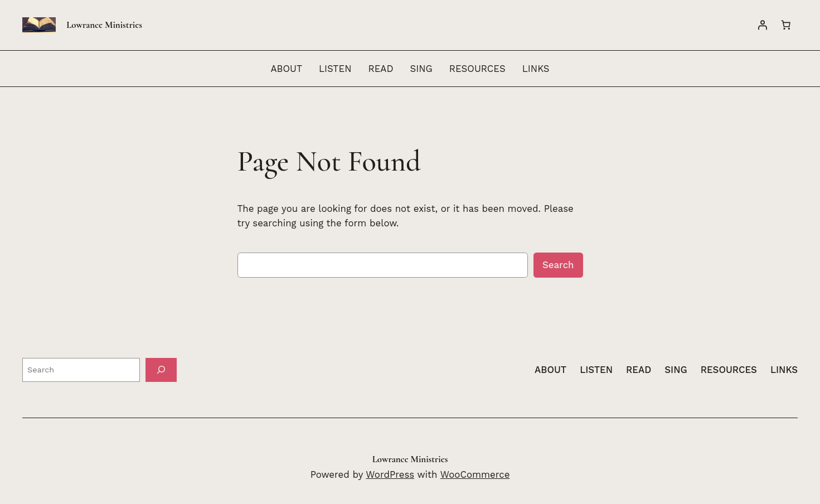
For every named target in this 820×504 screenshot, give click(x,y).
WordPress (390, 474)
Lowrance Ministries (104, 25)
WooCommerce (475, 474)
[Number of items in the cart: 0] (786, 25)
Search (558, 265)
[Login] (763, 25)
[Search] (161, 370)
